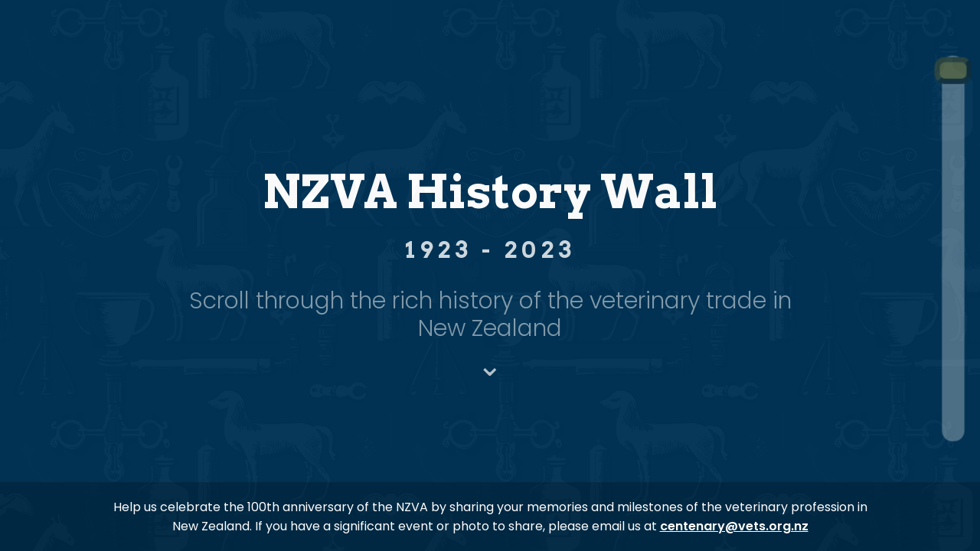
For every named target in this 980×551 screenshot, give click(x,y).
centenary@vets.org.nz (734, 526)
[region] (490, 275)
